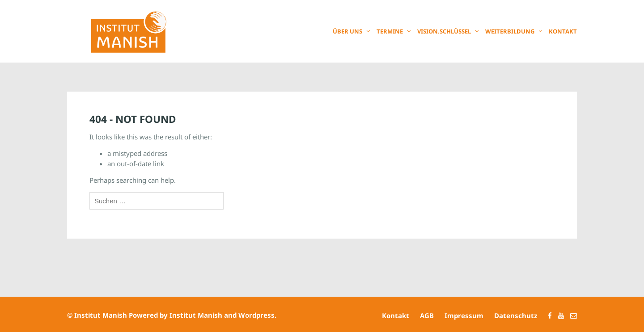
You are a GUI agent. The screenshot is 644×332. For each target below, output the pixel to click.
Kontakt (563, 31)
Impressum (464, 315)
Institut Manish (101, 315)
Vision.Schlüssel (444, 31)
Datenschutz (516, 315)
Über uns (347, 31)
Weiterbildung (510, 31)
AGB (427, 315)
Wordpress (256, 315)
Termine (390, 31)
